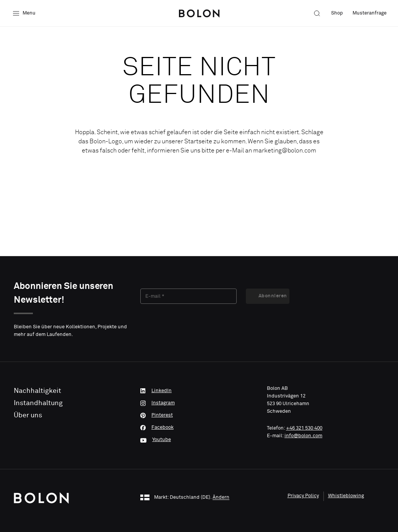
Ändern (221, 498)
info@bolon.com (303, 436)
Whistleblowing (346, 496)
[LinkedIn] (199, 391)
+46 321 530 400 (304, 428)
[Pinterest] (199, 415)
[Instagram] (199, 403)
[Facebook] (199, 428)
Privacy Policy (303, 496)
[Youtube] (199, 440)
